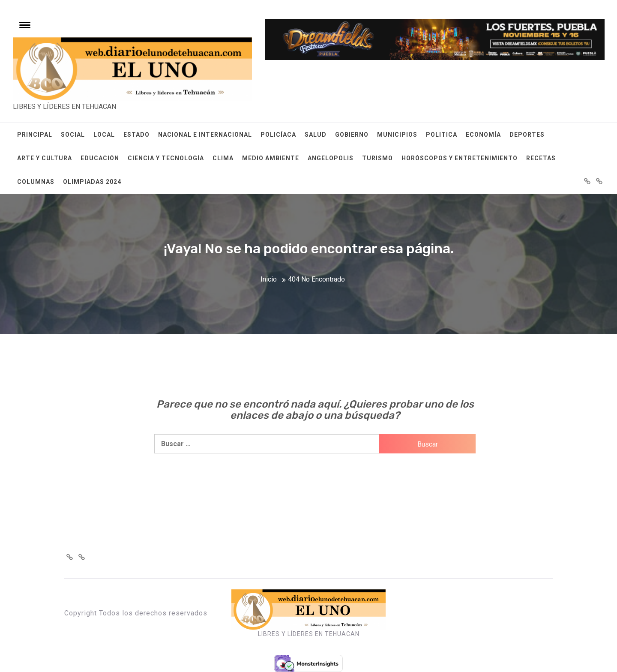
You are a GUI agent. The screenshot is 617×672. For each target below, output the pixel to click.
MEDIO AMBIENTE (271, 158)
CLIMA (223, 158)
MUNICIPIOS (397, 135)
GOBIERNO (352, 135)
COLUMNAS (36, 182)
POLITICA (442, 135)
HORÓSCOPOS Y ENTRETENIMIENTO (460, 158)
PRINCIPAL (35, 135)
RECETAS (541, 158)
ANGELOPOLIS (331, 158)
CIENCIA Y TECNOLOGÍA (166, 158)
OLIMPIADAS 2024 (92, 182)
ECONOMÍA (483, 135)
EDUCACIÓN (100, 158)
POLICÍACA (278, 135)
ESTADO (136, 135)
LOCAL (104, 135)
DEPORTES (527, 135)
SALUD (316, 135)
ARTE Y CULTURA (45, 158)
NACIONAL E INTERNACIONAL (205, 135)
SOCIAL (73, 135)
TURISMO (377, 158)
